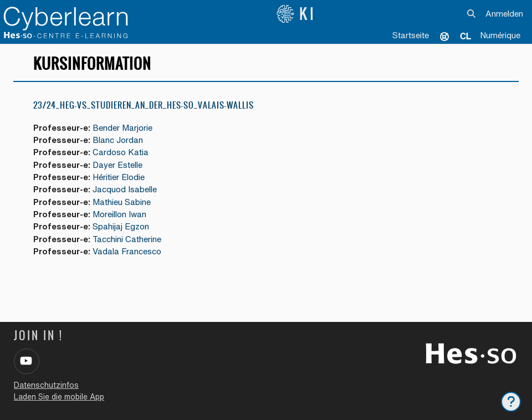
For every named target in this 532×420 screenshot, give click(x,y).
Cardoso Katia (121, 152)
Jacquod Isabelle (125, 189)
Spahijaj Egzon (121, 226)
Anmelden (504, 14)
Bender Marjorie (122, 128)
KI (296, 14)
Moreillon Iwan (119, 214)
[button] (472, 14)
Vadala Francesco (127, 251)
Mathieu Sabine (122, 202)
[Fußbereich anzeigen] (511, 402)
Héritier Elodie (119, 177)
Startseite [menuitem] (411, 35)
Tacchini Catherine (127, 239)
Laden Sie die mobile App (59, 397)
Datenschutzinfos (46, 385)
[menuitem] (465, 36)
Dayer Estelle (117, 165)
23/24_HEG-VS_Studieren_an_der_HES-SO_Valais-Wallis (144, 105)
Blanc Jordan (118, 140)
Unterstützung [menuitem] (444, 36)
